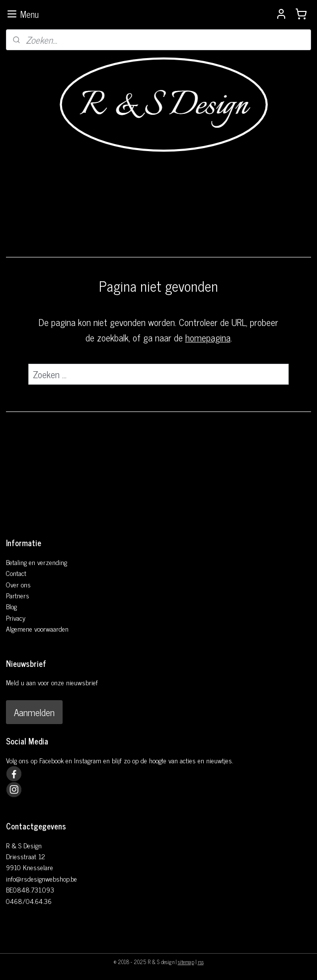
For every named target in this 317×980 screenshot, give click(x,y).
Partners (18, 595)
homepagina (208, 337)
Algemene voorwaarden (37, 628)
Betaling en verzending (37, 562)
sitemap (186, 962)
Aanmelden (34, 712)
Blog (11, 606)
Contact (16, 573)
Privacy (16, 617)
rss (201, 962)
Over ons (18, 584)
